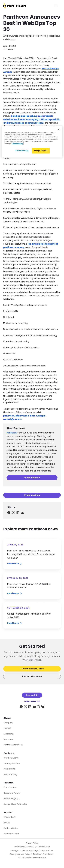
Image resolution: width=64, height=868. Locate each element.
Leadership (9, 734)
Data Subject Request (24, 847)
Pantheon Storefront (13, 745)
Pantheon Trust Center (44, 854)
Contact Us (32, 695)
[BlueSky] (43, 707)
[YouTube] (34, 707)
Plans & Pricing (10, 774)
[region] (32, 142)
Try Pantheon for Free (32, 669)
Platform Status (11, 828)
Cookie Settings (22, 151)
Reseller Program (11, 798)
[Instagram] (39, 707)
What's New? (10, 817)
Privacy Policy (32, 843)
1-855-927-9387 (32, 701)
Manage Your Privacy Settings (24, 850)
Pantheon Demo (11, 834)
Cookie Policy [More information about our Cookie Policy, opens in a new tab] (18, 144)
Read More (15, 564)
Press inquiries (32, 478)
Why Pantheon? (11, 758)
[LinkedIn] (30, 707)
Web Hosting (10, 769)
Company (8, 723)
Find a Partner (10, 787)
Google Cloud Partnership (15, 804)
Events (7, 823)
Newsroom (9, 739)
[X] (25, 707)
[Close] (59, 129)
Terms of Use (47, 850)
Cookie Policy (44, 847)
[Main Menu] (57, 6)
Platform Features (32, 676)
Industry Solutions (12, 763)
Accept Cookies (41, 151)
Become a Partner (12, 793)
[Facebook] (21, 707)
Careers (7, 728)
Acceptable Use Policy (20, 854)
